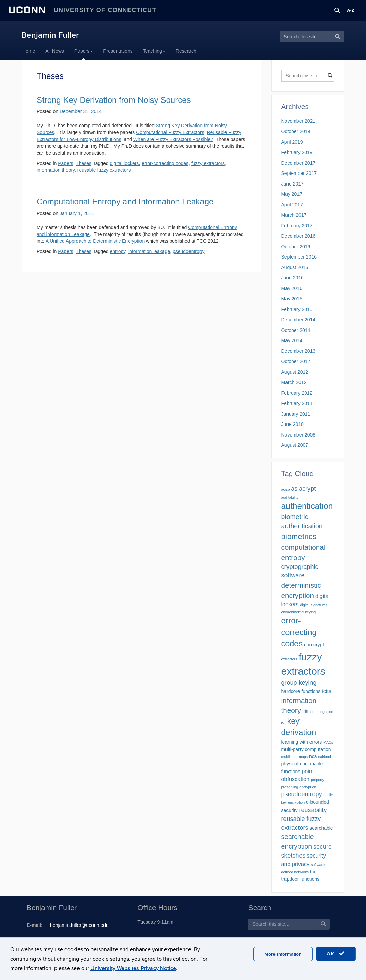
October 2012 (296, 361)
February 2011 (297, 403)
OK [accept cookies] (336, 954)
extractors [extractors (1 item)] (289, 659)
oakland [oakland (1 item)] (324, 757)
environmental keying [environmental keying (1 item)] (299, 612)
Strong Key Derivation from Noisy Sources (114, 100)
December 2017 (298, 163)
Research (186, 51)
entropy (118, 251)
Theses (84, 163)
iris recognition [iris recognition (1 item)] (322, 712)
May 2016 (292, 288)
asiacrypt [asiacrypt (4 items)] (303, 489)
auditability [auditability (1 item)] (290, 497)
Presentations (118, 51)
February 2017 (297, 226)
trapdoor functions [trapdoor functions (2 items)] (301, 879)
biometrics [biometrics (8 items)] (299, 536)
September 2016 (299, 257)
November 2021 (298, 121)
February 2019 (297, 152)
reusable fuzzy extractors (104, 170)
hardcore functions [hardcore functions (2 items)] (301, 691)
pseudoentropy (189, 251)
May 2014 (292, 340)
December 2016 (298, 236)
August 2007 (295, 445)
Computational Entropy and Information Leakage (125, 201)
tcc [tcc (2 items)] (313, 872)
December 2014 (298, 320)
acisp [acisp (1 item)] (286, 489)
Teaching (154, 51)
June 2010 (292, 424)
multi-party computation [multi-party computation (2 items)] (306, 749)
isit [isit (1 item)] (284, 722)
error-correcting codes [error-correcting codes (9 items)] (299, 632)
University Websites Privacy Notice (133, 968)
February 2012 (297, 393)
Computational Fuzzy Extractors (170, 132)
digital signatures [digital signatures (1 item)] (314, 605)
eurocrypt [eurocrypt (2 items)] (314, 645)
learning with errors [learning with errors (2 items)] (302, 742)
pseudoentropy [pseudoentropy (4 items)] (302, 794)
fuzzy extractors (208, 163)
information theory (56, 170)
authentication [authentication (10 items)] (307, 506)
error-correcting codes (165, 163)
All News (54, 51)
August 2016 (295, 267)
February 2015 (297, 309)
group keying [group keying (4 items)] (299, 683)
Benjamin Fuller (50, 35)
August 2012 (295, 372)
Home (29, 51)
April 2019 (292, 142)
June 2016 (292, 278)
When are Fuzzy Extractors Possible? (173, 139)
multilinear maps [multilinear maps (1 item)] (295, 757)
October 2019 (296, 131)
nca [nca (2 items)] (313, 756)
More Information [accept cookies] (283, 954)
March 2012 (294, 382)
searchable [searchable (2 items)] (321, 828)
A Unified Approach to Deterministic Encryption (95, 241)
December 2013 (298, 351)
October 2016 (296, 247)
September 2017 (299, 173)
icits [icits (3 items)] (327, 691)
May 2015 (292, 299)
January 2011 (296, 414)
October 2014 (296, 330)
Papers (84, 51)
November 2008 (298, 435)
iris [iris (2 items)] (305, 711)
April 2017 (292, 205)
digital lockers (125, 163)
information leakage (149, 251)
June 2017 (292, 184)
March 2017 (294, 215)
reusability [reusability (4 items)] (313, 810)
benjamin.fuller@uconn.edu (79, 925)
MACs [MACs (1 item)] (328, 742)
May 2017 (292, 194)
